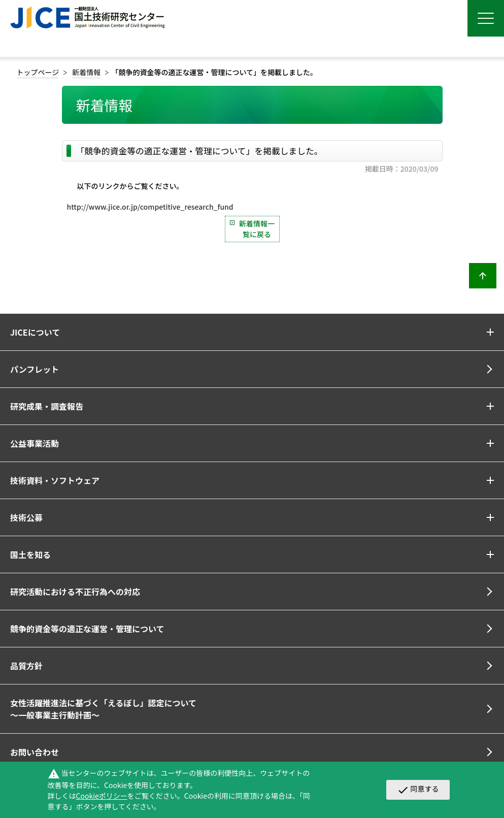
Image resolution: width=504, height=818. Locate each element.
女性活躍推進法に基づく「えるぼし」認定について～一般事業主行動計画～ (103, 709)
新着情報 (86, 72)
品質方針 (26, 666)
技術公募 (26, 517)
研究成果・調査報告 (47, 406)
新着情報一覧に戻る (257, 229)
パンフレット (35, 369)
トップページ (38, 72)
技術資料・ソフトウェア (55, 480)
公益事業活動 (35, 443)
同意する (418, 790)
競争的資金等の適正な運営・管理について (87, 629)
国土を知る (30, 554)
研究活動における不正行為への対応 (75, 592)
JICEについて (35, 332)
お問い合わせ (35, 752)
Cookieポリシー (102, 796)
